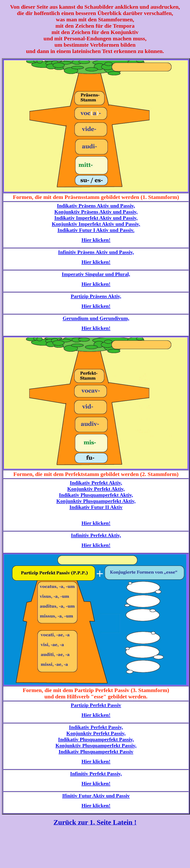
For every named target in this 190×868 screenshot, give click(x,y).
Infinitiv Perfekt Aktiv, (96, 535)
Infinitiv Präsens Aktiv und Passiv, (96, 252)
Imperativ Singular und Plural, (96, 274)
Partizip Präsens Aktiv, (96, 296)
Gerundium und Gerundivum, (96, 318)
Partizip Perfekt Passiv (96, 705)
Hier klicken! (96, 240)
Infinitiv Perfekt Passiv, (96, 774)
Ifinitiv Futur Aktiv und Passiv (96, 796)
